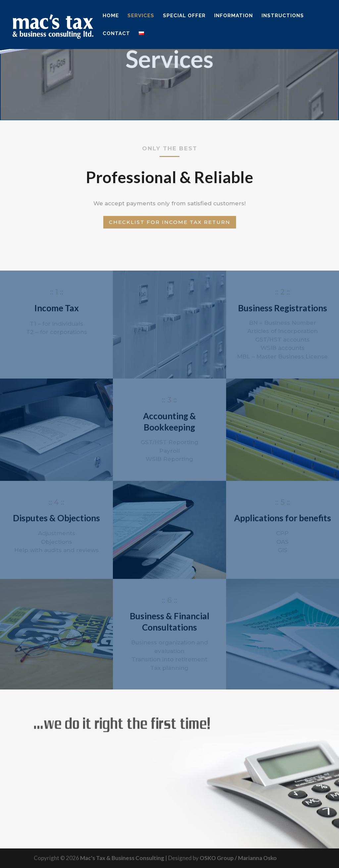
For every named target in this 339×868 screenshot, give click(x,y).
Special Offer (184, 16)
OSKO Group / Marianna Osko (238, 858)
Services (141, 16)
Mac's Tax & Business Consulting (122, 858)
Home (111, 16)
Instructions (283, 16)
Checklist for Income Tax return (170, 222)
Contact (116, 34)
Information (234, 16)
